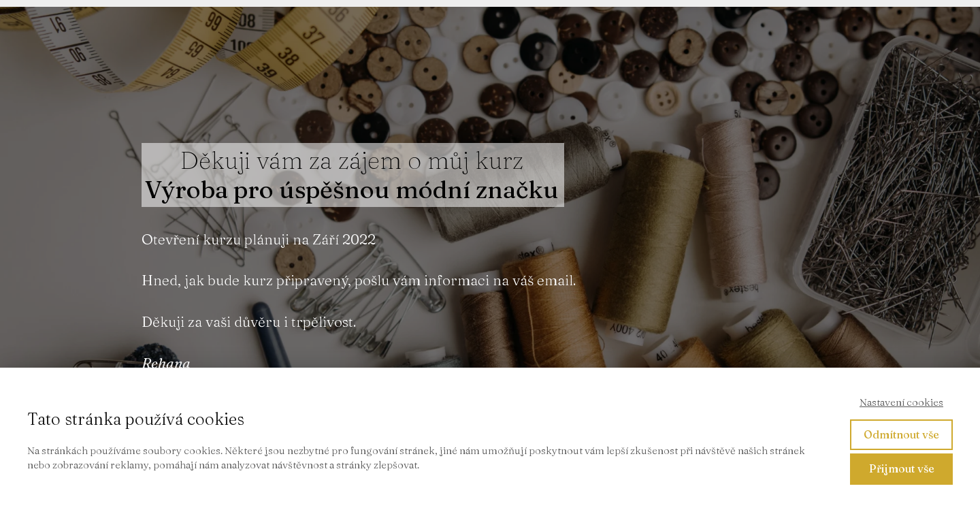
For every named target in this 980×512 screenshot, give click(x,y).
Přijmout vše (902, 468)
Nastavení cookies (901, 402)
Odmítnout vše (901, 434)
